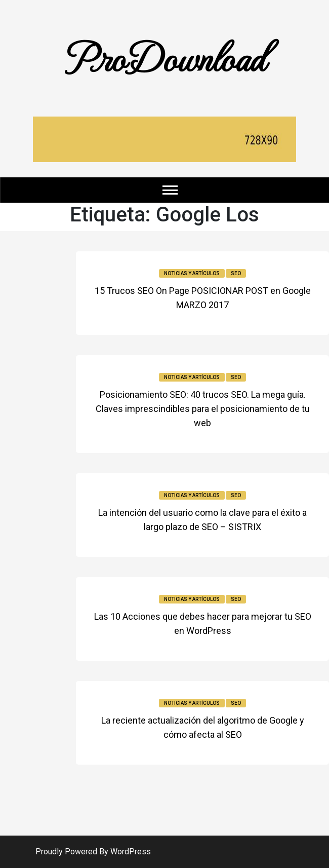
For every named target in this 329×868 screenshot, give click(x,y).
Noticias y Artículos (192, 273)
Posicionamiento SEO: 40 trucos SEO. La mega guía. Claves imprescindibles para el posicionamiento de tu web (203, 409)
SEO (236, 273)
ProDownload (164, 57)
